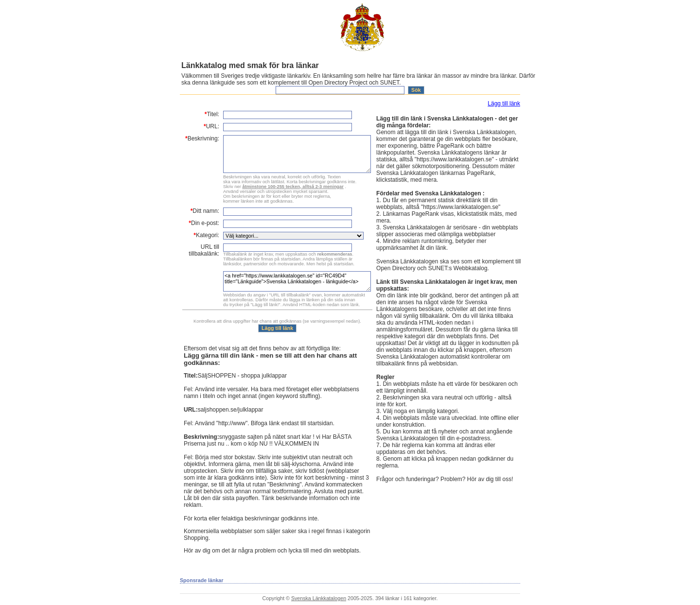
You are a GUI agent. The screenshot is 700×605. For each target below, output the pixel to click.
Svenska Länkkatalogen (319, 598)
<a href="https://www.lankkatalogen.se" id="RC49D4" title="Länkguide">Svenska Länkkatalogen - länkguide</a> (297, 281)
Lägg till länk (504, 104)
